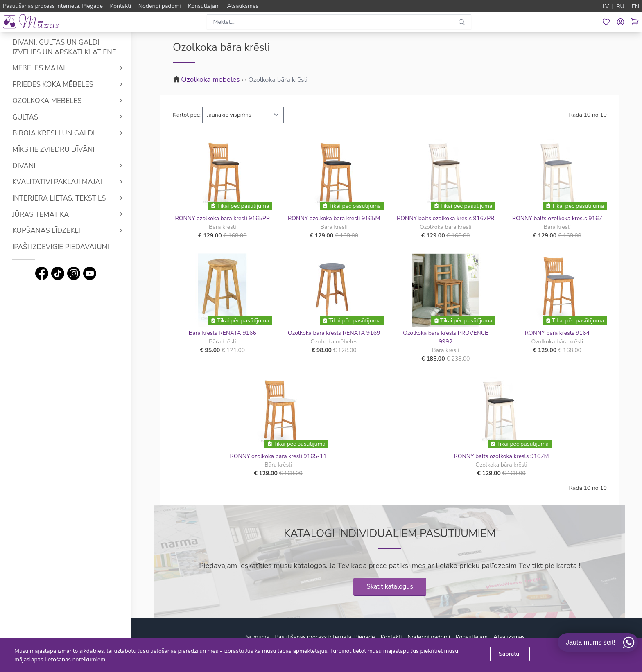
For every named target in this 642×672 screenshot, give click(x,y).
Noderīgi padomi (429, 637)
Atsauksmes (509, 637)
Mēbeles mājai (39, 68)
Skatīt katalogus (390, 586)
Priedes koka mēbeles (53, 85)
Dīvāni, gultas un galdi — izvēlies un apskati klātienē (64, 47)
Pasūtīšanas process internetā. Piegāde (325, 637)
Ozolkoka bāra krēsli (278, 80)
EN (635, 6)
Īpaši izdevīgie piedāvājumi (61, 247)
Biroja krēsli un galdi (53, 133)
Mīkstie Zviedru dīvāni (53, 150)
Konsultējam (472, 637)
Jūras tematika (41, 215)
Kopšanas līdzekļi (46, 231)
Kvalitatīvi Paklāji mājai (57, 182)
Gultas (25, 117)
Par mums (256, 637)
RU (620, 6)
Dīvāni (24, 166)
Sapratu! (510, 654)
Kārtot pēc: (187, 115)
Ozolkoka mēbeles (47, 101)
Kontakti (391, 637)
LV (606, 6)
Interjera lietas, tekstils (59, 198)
